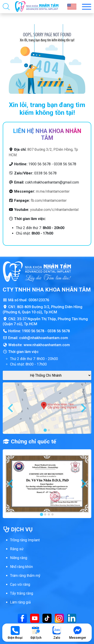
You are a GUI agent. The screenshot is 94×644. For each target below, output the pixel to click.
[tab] (45, 430)
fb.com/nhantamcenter (49, 201)
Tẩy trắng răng (22, 593)
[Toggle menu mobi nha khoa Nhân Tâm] (87, 7)
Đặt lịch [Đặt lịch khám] (36, 633)
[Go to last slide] (11, 408)
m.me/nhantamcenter (53, 191)
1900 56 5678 (33, 331)
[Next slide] (83, 408)
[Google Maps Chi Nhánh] (47, 375)
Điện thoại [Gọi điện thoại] (15, 633)
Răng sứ (17, 549)
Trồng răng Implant (25, 540)
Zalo (57, 633)
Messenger (78, 633)
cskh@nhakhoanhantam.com (44, 338)
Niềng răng (19, 558)
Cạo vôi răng (20, 584)
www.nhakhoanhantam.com (47, 345)
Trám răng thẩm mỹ (25, 576)
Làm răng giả (20, 602)
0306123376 (39, 300)
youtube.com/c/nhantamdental (54, 210)
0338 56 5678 (59, 331)
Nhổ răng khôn (21, 567)
